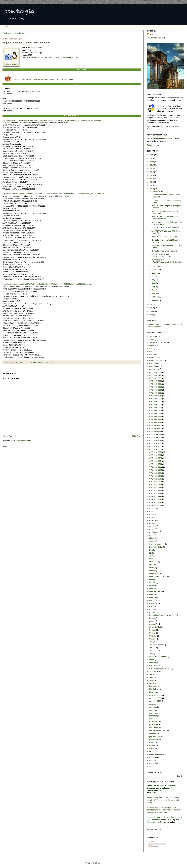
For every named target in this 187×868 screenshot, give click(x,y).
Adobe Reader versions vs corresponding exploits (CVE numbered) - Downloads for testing (163, 800)
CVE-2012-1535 (156, 491)
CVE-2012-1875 (156, 494)
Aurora (152, 351)
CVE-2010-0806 (156, 437)
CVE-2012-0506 (156, 479)
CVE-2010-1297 (156, 443)
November (156, 266)
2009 (152, 311)
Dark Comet (154, 520)
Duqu (151, 535)
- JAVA (152, 340)
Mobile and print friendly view (14, 33)
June (154, 283)
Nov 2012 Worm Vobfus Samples (164, 237)
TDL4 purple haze (156, 645)
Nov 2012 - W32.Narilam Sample (164, 251)
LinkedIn (156, 145)
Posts (152, 842)
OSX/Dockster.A (156, 591)
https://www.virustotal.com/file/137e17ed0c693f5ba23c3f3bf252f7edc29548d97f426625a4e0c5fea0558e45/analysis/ (47, 284)
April (154, 290)
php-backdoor (155, 737)
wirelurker (153, 757)
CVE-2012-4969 (156, 503)
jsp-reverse (154, 725)
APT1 (152, 349)
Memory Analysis (156, 574)
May (154, 287)
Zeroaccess (154, 674)
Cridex (152, 511)
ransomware (154, 740)
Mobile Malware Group (158, 577)
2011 (152, 304)
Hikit (151, 550)
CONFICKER (154, 369)
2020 (152, 162)
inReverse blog (155, 722)
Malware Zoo (154, 565)
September (156, 273)
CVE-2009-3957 (156, 428)
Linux (46, 362)
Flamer (152, 538)
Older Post (136, 436)
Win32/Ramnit (155, 666)
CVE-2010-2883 (156, 452)
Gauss (152, 541)
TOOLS (152, 648)
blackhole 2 (154, 689)
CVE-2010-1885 (156, 446)
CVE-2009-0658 (156, 408)
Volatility (153, 663)
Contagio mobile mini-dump (159, 138)
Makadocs (153, 562)
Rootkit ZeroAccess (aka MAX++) (162, 615)
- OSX (152, 346)
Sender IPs (154, 624)
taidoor (152, 751)
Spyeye (152, 633)
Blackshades (154, 366)
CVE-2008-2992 (156, 390)
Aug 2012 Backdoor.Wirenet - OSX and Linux (26, 43)
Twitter (150, 145)
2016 (152, 175)
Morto (152, 580)
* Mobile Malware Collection (159, 790)
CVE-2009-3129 (156, 423)
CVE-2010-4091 (156, 461)
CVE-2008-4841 (156, 396)
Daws (152, 523)
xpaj (151, 766)
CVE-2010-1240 (156, 440)
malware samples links (158, 731)
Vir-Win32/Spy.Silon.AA (158, 657)
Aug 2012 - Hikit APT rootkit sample (165, 228)
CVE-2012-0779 (156, 488)
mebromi (153, 734)
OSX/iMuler (154, 597)
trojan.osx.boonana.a (158, 754)
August (155, 276)
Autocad (153, 354)
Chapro (152, 509)
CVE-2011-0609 (156, 464)
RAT (151, 606)
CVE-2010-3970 (156, 458)
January (155, 300)
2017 (152, 172)
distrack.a (153, 707)
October (155, 270)
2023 (152, 158)
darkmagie (153, 704)
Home (6, 26)
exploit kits (153, 710)
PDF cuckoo (154, 603)
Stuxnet (152, 639)
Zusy (151, 680)
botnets (152, 692)
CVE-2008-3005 (156, 393)
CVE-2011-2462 (156, 476)
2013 (152, 185)
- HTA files (153, 337)
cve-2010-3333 (155, 698)
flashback (153, 716)
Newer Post (8, 436)
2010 (152, 308)
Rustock (153, 618)
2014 (152, 182)
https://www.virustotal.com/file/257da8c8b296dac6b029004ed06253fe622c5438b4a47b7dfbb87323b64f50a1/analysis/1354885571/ (53, 194)
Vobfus (152, 660)
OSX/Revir (153, 594)
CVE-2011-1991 (156, 473)
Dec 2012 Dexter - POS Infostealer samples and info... (165, 218)
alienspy (153, 683)
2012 (152, 189)
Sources (153, 630)
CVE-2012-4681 (156, 500)
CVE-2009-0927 (156, 414)
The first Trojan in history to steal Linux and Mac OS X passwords (48, 57)
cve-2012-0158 (155, 701)
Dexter (152, 529)
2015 (152, 179)
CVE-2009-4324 (156, 431)
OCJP (152, 585)
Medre (152, 568)
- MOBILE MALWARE (158, 343)
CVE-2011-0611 (156, 467)
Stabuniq (153, 636)
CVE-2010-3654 (156, 455)
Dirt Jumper (154, 532)
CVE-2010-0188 (156, 434)
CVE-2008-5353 (156, 399)
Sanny (152, 621)
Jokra (151, 556)
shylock (152, 745)
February (156, 297)
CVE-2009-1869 (156, 420)
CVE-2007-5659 (156, 381)
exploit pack (154, 713)
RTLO (152, 609)
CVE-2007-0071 (156, 378)
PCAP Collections (154, 829)
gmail (151, 719)
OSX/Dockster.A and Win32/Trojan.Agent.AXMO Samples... (167, 261)
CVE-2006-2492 (156, 375)
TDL (151, 642)
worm (151, 760)
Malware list (152, 822)
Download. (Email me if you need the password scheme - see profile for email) (42, 79)
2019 (152, 165)
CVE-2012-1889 (156, 497)
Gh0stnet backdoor (157, 544)
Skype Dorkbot (155, 627)
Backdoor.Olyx (155, 357)
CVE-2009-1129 (156, 417)
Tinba (152, 654)
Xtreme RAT (154, 671)
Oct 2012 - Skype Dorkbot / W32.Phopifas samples (162, 255)
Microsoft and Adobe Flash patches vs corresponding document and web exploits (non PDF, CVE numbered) (163, 810)
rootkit (152, 743)
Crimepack (154, 514)
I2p (151, 553)
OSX (50, 362)
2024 (152, 155)
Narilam (152, 583)
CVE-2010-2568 (156, 449)
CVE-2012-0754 (156, 485)
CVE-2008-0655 (156, 387)
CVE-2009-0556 (156, 402)
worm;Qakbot (155, 763)
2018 (152, 168)
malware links (155, 728)
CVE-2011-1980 (156, 470)
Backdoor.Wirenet (37, 362)
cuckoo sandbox (156, 695)
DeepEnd (153, 526)
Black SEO (154, 363)
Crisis (152, 517)
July (154, 280)
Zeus (151, 677)
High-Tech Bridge (156, 547)
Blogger (98, 863)
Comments (154, 846)
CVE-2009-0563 (156, 405)
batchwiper (154, 686)
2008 (152, 315)
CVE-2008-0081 (156, 384)
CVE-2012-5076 (156, 506)
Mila (151, 34)
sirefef (152, 748)
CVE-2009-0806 (156, 411)
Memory (153, 571)
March (155, 293)
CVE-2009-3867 (156, 425)
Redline (152, 612)
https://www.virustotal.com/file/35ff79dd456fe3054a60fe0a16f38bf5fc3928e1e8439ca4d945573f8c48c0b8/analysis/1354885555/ (52, 120)
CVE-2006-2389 (156, 372)
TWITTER (153, 651)
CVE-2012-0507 (156, 482)
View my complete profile (157, 38)
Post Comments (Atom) (22, 440)
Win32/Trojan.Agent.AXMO (160, 669)
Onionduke (154, 600)
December (156, 192)
